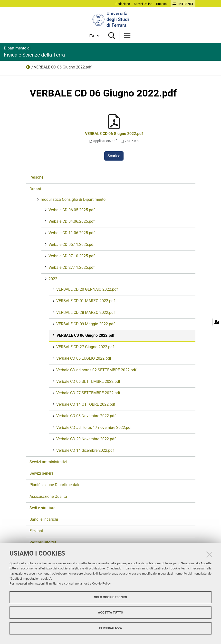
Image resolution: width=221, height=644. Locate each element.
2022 (28, 68)
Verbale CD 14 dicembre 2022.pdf (85, 450)
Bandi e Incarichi (44, 519)
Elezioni (36, 531)
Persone (36, 177)
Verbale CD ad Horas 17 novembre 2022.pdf (94, 428)
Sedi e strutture (42, 508)
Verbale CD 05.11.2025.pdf (71, 245)
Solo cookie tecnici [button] (110, 597)
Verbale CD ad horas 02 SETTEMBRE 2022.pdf (96, 370)
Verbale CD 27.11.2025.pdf (71, 267)
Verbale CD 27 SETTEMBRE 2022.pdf (88, 393)
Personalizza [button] (111, 628)
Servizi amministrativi (48, 462)
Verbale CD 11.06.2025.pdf (71, 233)
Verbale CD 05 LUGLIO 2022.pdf (83, 358)
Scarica (114, 156)
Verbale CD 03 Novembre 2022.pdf (86, 416)
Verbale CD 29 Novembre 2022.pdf (86, 439)
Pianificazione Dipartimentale (55, 485)
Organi (35, 189)
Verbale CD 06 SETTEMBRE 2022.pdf (88, 381)
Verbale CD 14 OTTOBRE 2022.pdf (85, 404)
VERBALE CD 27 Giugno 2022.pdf (85, 347)
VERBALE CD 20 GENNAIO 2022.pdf (87, 289)
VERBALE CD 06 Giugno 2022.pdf (114, 134)
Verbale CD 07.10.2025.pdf (71, 256)
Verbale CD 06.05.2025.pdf (71, 210)
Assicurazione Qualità (48, 496)
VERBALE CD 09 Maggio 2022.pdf (85, 324)
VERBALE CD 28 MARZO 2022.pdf (85, 312)
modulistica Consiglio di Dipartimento (73, 199)
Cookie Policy (101, 583)
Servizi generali (43, 473)
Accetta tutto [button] (110, 612)
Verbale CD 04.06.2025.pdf (71, 221)
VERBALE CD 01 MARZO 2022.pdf (85, 301)
